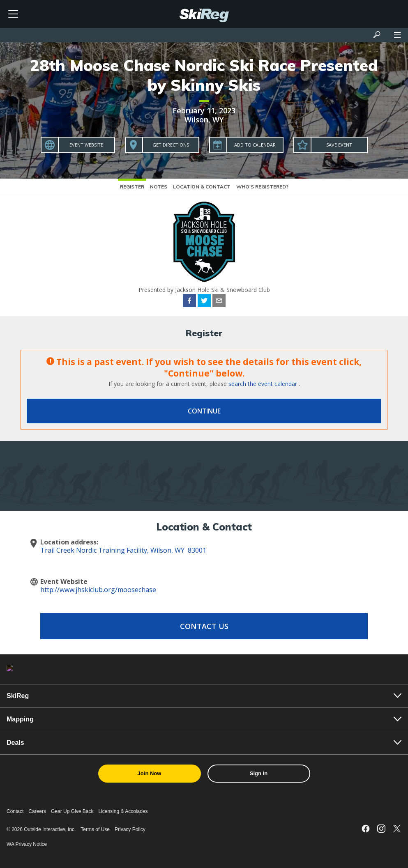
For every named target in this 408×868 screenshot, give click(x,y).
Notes (159, 187)
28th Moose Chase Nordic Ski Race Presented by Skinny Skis (204, 75)
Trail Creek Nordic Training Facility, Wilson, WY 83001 (123, 550)
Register (132, 187)
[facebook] (189, 302)
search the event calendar (263, 384)
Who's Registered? (262, 187)
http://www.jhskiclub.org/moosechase (98, 590)
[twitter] (204, 302)
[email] (219, 302)
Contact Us (204, 626)
